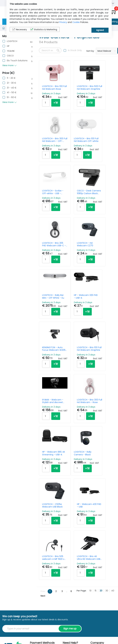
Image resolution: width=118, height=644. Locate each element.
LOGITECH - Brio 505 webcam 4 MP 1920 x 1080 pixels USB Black (50, 439)
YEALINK (11, 51)
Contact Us (96, 547)
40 (113, 479)
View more (9, 65)
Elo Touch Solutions (17, 61)
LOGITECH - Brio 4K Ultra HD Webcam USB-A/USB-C (75, 439)
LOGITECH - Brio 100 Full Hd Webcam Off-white (50, 146)
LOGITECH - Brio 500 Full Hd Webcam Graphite (74, 88)
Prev (43, 479)
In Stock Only (75, 50)
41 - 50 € (12, 93)
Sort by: (90, 51)
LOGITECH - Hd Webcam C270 (74, 205)
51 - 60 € (12, 97)
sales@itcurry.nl (73, 539)
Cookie (76, 22)
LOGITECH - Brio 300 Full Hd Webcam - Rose (75, 322)
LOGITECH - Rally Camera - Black (49, 381)
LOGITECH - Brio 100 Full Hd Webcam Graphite (101, 263)
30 (107, 479)
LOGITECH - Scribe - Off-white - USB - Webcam (75, 146)
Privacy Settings (107, 556)
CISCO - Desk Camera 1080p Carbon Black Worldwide (101, 146)
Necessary (20, 29)
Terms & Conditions (96, 556)
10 (90, 479)
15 (96, 479)
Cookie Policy (107, 548)
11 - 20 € (11, 78)
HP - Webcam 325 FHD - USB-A (50, 263)
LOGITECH (12, 41)
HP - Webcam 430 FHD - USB (101, 381)
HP (8, 46)
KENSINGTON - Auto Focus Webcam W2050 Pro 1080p (75, 263)
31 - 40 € (12, 88)
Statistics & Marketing (44, 29)
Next (43, 484)
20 (101, 479)
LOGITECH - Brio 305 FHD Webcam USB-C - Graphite (49, 205)
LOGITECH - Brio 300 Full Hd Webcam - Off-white (101, 88)
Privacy (63, 22)
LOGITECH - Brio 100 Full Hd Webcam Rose (50, 88)
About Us (95, 539)
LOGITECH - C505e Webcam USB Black (75, 381)
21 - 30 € (12, 83)
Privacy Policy (107, 540)
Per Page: (82, 479)
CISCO (10, 56)
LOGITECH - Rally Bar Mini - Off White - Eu (101, 205)
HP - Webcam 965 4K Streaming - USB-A (101, 322)
